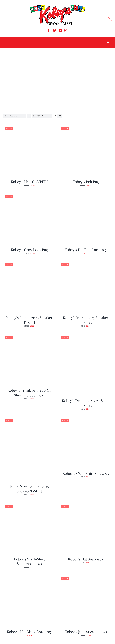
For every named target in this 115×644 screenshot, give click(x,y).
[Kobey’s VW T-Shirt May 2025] (86, 418)
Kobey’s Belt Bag (86, 182)
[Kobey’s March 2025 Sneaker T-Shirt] (86, 262)
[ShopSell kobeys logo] (57, 5)
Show (39, 116)
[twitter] (55, 30)
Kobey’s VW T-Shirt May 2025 (86, 473)
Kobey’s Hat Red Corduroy (86, 250)
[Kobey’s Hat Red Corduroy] (86, 194)
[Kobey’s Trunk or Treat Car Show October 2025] (29, 335)
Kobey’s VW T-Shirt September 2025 (29, 561)
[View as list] (60, 116)
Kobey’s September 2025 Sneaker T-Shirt (29, 489)
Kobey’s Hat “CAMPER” (29, 182)
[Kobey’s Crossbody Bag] (29, 194)
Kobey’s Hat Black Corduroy (29, 632)
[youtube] (60, 30)
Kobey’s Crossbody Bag (29, 250)
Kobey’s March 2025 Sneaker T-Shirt (86, 320)
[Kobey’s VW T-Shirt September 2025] (29, 504)
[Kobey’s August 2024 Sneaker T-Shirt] (29, 262)
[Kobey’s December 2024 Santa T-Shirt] (86, 335)
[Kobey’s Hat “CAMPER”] (29, 126)
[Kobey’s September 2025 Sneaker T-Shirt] (29, 418)
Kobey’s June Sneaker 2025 (86, 632)
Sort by (11, 116)
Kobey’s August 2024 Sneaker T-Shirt (29, 320)
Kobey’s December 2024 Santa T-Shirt (86, 403)
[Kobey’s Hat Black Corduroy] (29, 576)
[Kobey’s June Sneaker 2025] (86, 576)
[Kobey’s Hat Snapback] (86, 504)
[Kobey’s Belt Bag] (86, 126)
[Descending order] (29, 116)
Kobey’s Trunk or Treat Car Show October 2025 (29, 393)
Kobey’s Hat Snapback (86, 559)
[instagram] (66, 30)
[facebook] (49, 30)
